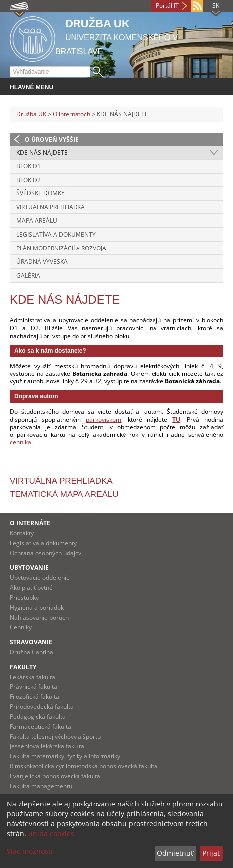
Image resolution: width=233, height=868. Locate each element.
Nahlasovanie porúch (39, 617)
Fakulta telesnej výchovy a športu (55, 736)
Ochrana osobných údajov (46, 553)
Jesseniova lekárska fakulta (47, 746)
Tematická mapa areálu (64, 494)
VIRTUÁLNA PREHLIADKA (51, 207)
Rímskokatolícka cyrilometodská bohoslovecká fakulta (84, 766)
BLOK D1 (29, 166)
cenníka (21, 442)
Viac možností (30, 851)
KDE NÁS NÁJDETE (42, 153)
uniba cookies (51, 834)
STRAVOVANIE (31, 642)
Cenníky (21, 627)
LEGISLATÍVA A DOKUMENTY (56, 234)
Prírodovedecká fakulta (42, 707)
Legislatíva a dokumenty (43, 543)
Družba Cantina (32, 652)
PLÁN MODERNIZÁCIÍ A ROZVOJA (61, 248)
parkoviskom (104, 419)
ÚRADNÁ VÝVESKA (42, 262)
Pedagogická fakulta (38, 716)
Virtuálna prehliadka (61, 481)
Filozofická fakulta (35, 697)
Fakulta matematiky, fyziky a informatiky (65, 756)
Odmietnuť (175, 853)
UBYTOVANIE (29, 568)
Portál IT (167, 6)
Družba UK (31, 114)
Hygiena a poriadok (37, 607)
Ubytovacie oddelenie (40, 578)
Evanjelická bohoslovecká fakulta (55, 776)
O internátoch (72, 114)
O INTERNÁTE (30, 523)
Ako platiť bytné (31, 588)
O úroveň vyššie (52, 140)
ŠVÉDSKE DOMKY (40, 193)
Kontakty (22, 533)
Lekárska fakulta (33, 677)
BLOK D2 (29, 180)
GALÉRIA (28, 276)
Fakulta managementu (41, 786)
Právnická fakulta (34, 687)
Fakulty (23, 667)
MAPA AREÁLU (37, 220)
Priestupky (24, 597)
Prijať (211, 853)
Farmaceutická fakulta (40, 726)
